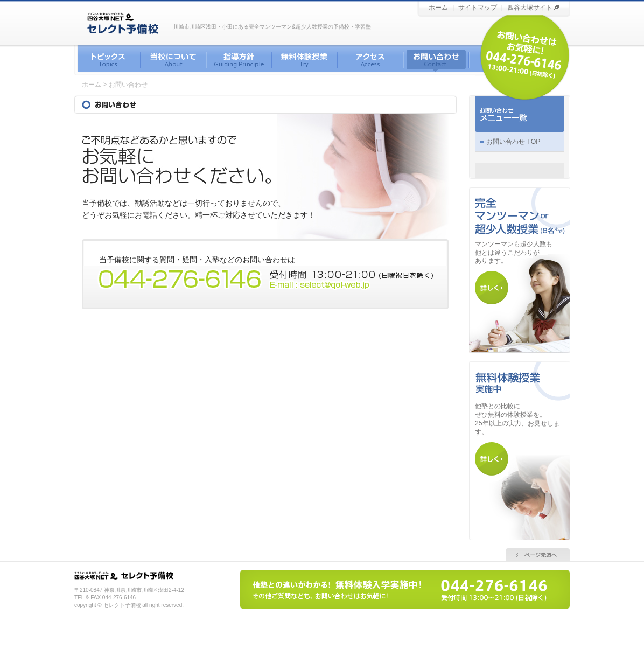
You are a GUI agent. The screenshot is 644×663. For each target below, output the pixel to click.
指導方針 (239, 60)
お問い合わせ (436, 60)
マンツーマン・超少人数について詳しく (492, 288)
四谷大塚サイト (530, 8)
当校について (173, 60)
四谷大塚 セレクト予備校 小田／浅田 (150, 575)
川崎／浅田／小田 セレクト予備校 (124, 23)
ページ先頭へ (538, 555)
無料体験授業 (305, 60)
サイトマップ (478, 8)
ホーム (438, 8)
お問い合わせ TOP (513, 142)
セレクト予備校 (0, 0)
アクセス (370, 60)
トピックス (107, 60)
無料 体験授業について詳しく (492, 459)
